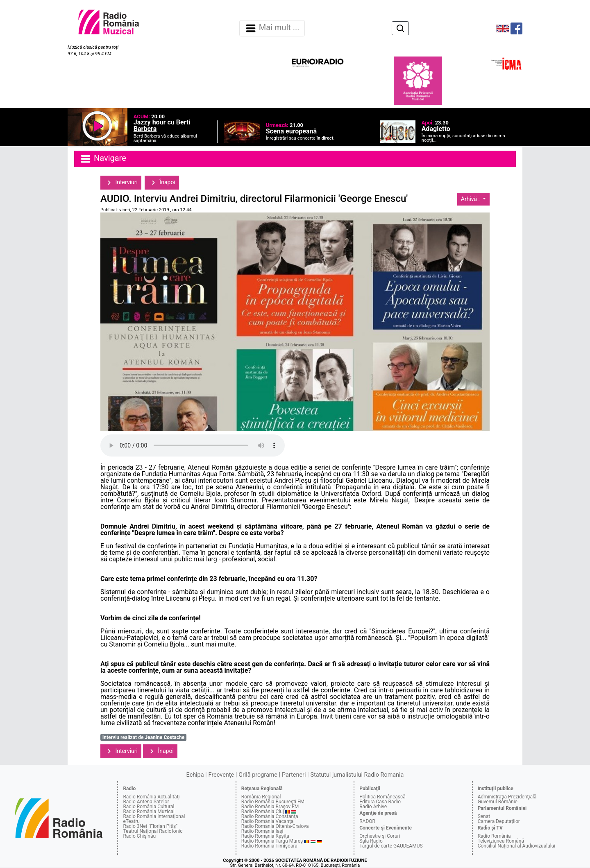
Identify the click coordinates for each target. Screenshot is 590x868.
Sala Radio (371, 841)
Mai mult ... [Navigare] (272, 28)
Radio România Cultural (149, 807)
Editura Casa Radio (380, 802)
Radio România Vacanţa (268, 821)
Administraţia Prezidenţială (507, 797)
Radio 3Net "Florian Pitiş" (150, 826)
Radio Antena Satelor (146, 802)
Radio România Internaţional (154, 816)
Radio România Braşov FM (270, 807)
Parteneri (294, 775)
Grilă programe (258, 775)
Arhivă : (471, 199)
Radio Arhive (373, 807)
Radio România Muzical (149, 811)
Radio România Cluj (263, 811)
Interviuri (121, 183)
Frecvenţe (221, 775)
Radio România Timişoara (269, 846)
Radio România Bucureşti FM (273, 802)
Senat (484, 816)
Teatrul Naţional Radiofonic (153, 831)
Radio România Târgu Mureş (272, 841)
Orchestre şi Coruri (380, 836)
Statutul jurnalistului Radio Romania (357, 775)
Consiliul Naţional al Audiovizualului (517, 846)
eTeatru (131, 821)
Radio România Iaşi (262, 831)
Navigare (103, 159)
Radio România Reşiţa (265, 836)
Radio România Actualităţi (151, 797)
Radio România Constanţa (270, 816)
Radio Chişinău (139, 836)
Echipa (195, 775)
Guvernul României (498, 802)
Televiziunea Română (501, 841)
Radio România (494, 836)
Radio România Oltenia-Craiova (275, 826)
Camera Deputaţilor (499, 821)
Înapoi (162, 183)
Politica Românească (382, 797)
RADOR (367, 821)
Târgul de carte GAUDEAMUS (391, 846)
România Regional (261, 797)
